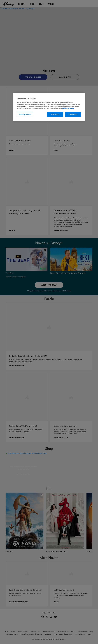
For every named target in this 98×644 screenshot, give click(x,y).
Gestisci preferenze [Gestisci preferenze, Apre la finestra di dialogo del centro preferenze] (25, 115)
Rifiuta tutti (55, 115)
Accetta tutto (73, 115)
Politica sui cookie (68, 108)
